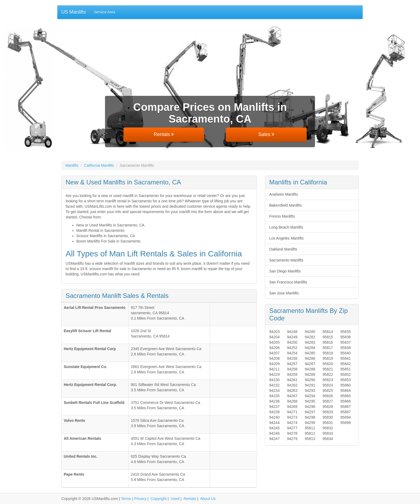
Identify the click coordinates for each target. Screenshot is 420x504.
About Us (208, 499)
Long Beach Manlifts (286, 227)
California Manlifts (99, 165)
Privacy (140, 499)
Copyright (159, 499)
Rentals (164, 134)
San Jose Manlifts (284, 293)
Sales (266, 134)
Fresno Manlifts (282, 216)
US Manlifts (74, 12)
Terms (126, 499)
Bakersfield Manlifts (285, 205)
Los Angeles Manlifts (286, 238)
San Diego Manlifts (285, 271)
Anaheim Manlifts (284, 194)
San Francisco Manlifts (288, 282)
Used (175, 499)
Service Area (105, 12)
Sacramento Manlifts (286, 260)
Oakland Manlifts (283, 249)
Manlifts (72, 165)
